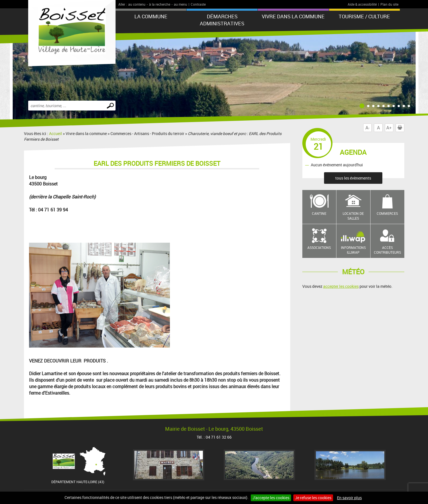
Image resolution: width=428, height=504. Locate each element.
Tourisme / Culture (364, 16)
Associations (319, 247)
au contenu (137, 4)
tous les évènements (353, 178)
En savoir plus (349, 498)
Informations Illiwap (353, 250)
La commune (151, 16)
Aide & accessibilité (362, 4)
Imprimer (401, 128)
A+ (389, 128)
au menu (180, 4)
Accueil (56, 133)
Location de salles (353, 216)
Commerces (387, 213)
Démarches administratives (222, 20)
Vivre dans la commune (293, 16)
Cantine (319, 213)
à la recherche (160, 4)
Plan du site (389, 4)
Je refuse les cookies (313, 498)
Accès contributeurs (387, 250)
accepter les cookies (341, 286)
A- (367, 128)
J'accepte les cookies (271, 498)
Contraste (198, 4)
